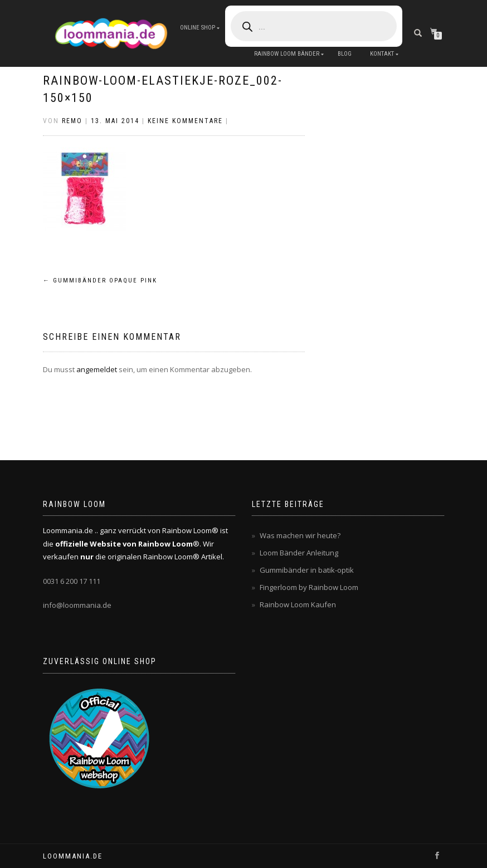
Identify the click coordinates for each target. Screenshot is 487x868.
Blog (345, 54)
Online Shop (198, 28)
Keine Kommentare (185, 121)
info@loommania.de (77, 605)
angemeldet (97, 369)
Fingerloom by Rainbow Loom (309, 587)
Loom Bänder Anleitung (299, 553)
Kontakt (382, 54)
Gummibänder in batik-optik (307, 570)
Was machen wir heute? (300, 535)
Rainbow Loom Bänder (287, 54)
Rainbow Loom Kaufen (298, 604)
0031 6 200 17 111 (72, 581)
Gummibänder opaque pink (100, 281)
